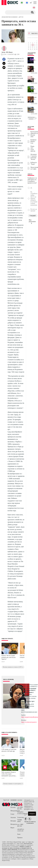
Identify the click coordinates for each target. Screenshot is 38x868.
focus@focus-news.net (21, 813)
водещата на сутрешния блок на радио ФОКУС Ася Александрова (29, 690)
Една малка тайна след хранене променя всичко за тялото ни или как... (34, 68)
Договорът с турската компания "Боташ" (34, 157)
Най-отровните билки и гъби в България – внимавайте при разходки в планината (9, 774)
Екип (19, 834)
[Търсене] (17, 12)
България (13, 804)
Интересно (14, 824)
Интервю (13, 821)
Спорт (12, 814)
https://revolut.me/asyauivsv (29, 722)
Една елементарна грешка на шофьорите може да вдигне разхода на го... (34, 108)
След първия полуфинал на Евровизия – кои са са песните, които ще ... (34, 59)
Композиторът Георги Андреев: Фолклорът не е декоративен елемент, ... (34, 98)
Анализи (13, 817)
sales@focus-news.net (21, 830)
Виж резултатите (32, 222)
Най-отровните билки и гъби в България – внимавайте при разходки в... (34, 88)
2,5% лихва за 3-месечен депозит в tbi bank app (9, 750)
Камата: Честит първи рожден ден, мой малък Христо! (9, 657)
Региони (13, 807)
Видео (12, 828)
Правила (20, 838)
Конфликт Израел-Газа (33, 141)
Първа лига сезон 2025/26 (33, 149)
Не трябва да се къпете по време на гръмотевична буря (34, 78)
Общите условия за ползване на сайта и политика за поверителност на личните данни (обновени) (17, 848)
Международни (14, 811)
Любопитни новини (32, 53)
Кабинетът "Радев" (34, 163)
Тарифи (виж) (20, 821)
